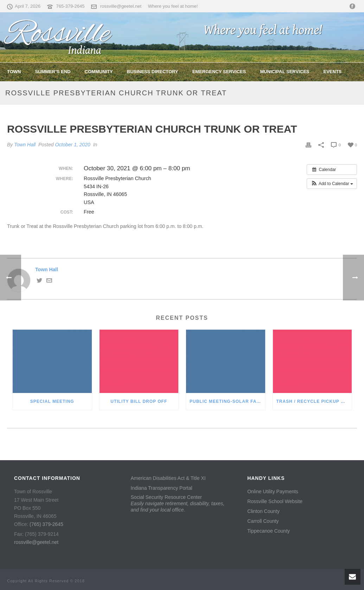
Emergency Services (219, 72)
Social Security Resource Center (178, 503)
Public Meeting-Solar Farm (227, 401)
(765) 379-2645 (46, 524)
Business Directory (153, 72)
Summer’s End (53, 72)
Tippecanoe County (269, 531)
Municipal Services (285, 72)
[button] (332, 184)
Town (14, 72)
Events (333, 72)
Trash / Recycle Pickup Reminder (314, 401)
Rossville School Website (275, 501)
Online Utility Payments (273, 491)
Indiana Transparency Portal (162, 488)
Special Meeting (52, 401)
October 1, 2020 (72, 145)
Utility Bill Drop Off (139, 401)
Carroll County (263, 521)
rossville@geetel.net (121, 6)
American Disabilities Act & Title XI (168, 478)
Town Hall (25, 145)
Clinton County (263, 511)
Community (99, 72)
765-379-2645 (71, 6)
